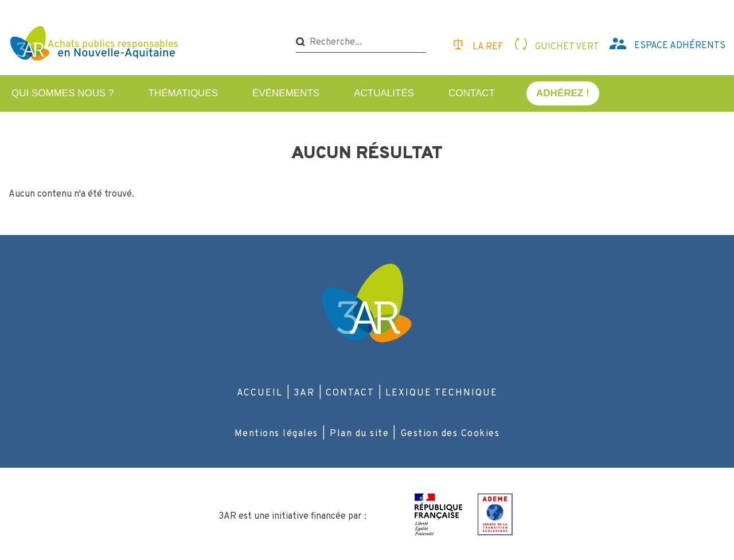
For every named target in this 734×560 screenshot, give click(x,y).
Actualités (384, 93)
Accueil (260, 393)
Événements (286, 93)
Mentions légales (276, 434)
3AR (304, 393)
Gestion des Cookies (450, 434)
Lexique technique (442, 393)
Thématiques (183, 93)
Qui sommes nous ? (63, 93)
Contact (472, 93)
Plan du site (359, 434)
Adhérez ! (563, 93)
